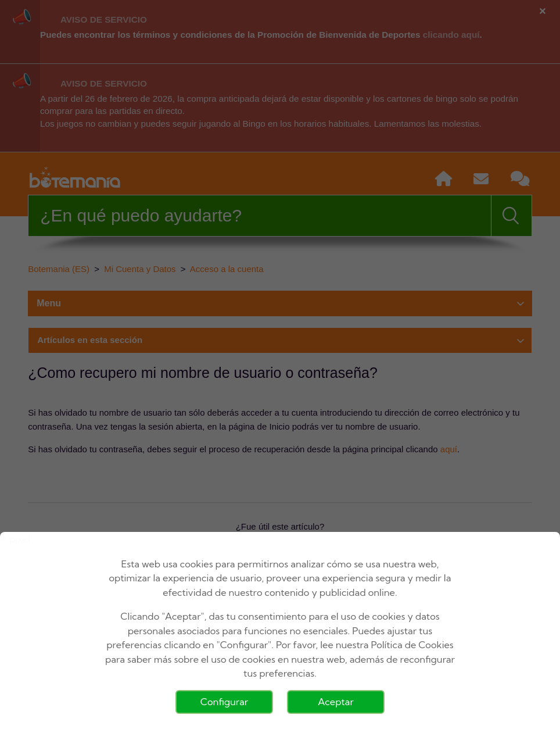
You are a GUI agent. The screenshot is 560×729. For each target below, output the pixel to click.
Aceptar (336, 702)
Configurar (224, 702)
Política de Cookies (412, 645)
